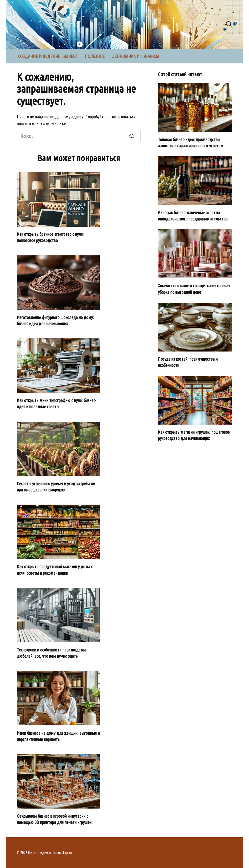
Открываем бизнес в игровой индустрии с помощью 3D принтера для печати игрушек (54, 819)
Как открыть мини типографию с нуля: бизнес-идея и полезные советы (57, 403)
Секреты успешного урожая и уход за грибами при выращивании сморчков (56, 487)
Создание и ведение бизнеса (48, 56)
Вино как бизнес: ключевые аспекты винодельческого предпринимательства (193, 216)
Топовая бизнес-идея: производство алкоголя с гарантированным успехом (191, 142)
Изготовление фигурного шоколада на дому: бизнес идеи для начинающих (55, 320)
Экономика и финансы (136, 56)
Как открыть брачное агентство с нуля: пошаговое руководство (50, 237)
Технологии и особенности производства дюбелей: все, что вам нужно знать (51, 653)
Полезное (95, 56)
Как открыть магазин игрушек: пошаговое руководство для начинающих (194, 435)
